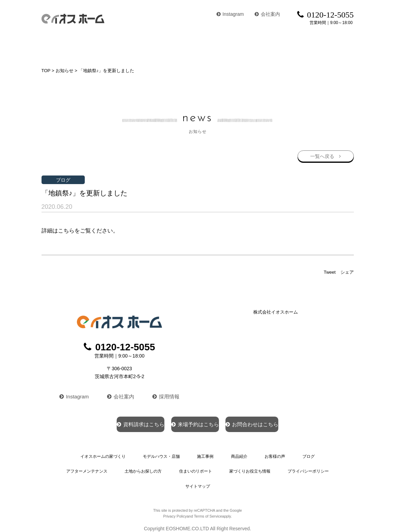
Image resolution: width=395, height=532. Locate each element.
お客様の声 (263, 46)
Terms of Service (208, 509)
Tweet (330, 271)
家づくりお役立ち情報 (247, 468)
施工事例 (189, 46)
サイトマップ (198, 480)
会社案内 (267, 14)
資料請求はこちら (116, 422)
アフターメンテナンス (91, 468)
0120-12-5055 (119, 346)
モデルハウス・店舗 (140, 46)
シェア (347, 271)
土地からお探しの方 (145, 468)
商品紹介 (225, 46)
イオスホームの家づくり (72, 46)
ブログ (299, 46)
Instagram (230, 14)
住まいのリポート (195, 468)
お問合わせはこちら (276, 422)
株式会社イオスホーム (276, 311)
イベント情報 (337, 46)
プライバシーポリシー (304, 468)
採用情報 (167, 394)
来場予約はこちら (194, 422)
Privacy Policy (175, 509)
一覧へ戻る (322, 154)
